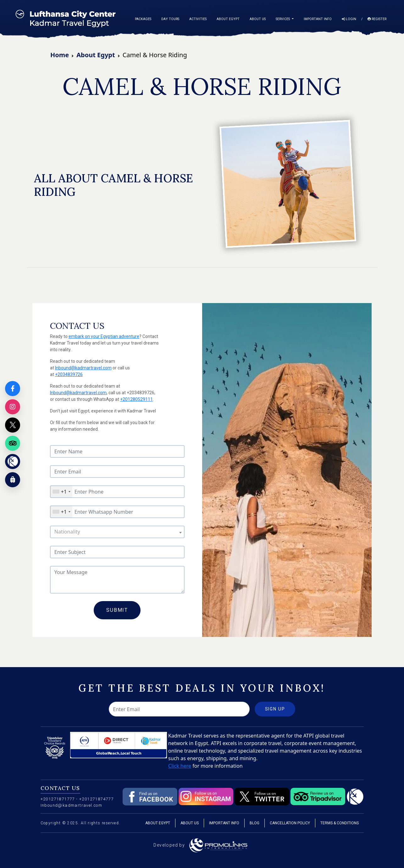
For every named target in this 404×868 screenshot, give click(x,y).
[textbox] (117, 532)
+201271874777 (96, 799)
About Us (258, 19)
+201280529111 (136, 399)
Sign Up (275, 709)
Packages (143, 19)
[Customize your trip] (13, 480)
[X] (13, 425)
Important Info (318, 19)
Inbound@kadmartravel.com (83, 368)
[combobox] (61, 492)
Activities (198, 19)
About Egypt (228, 19)
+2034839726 (69, 374)
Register (377, 19)
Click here (180, 766)
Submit (117, 610)
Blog (255, 823)
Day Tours (170, 19)
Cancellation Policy (290, 823)
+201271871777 (58, 799)
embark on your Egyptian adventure (104, 336)
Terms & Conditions (340, 823)
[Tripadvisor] (13, 443)
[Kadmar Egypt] (13, 462)
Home (60, 55)
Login (349, 19)
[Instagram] (13, 407)
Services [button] (283, 19)
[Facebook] (13, 389)
